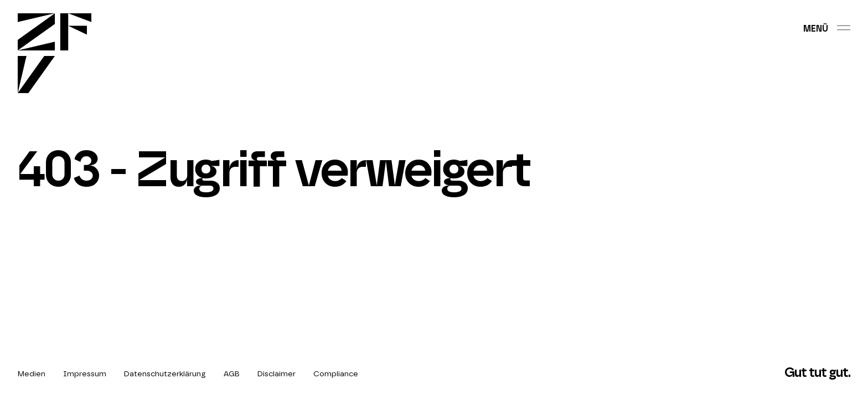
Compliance (336, 374)
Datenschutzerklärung (165, 374)
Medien (32, 374)
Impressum (85, 374)
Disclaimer (277, 374)
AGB (232, 374)
